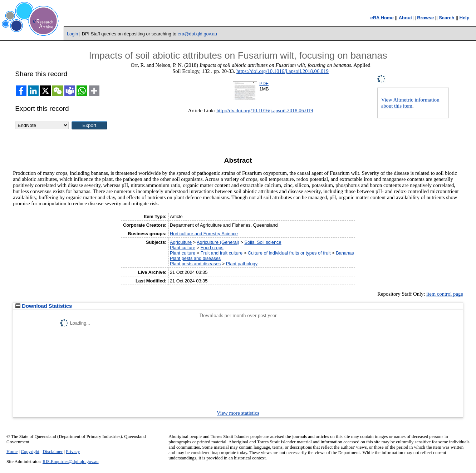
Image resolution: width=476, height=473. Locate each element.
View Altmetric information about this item (410, 103)
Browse (425, 18)
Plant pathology (242, 264)
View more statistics (238, 413)
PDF (264, 83)
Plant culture (183, 248)
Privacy (73, 452)
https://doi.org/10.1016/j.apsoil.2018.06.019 (283, 71)
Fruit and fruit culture (222, 253)
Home (12, 452)
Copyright (30, 452)
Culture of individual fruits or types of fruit (289, 253)
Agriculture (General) (218, 242)
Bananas (345, 253)
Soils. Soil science (263, 242)
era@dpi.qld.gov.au (197, 34)
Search (446, 18)
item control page (445, 294)
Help (465, 18)
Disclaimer (53, 452)
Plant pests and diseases (195, 258)
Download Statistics (44, 306)
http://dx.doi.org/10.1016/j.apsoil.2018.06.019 (265, 110)
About (406, 18)
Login (72, 34)
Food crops (212, 248)
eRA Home (382, 18)
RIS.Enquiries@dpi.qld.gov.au (71, 462)
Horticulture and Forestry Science (204, 234)
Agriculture (181, 242)
